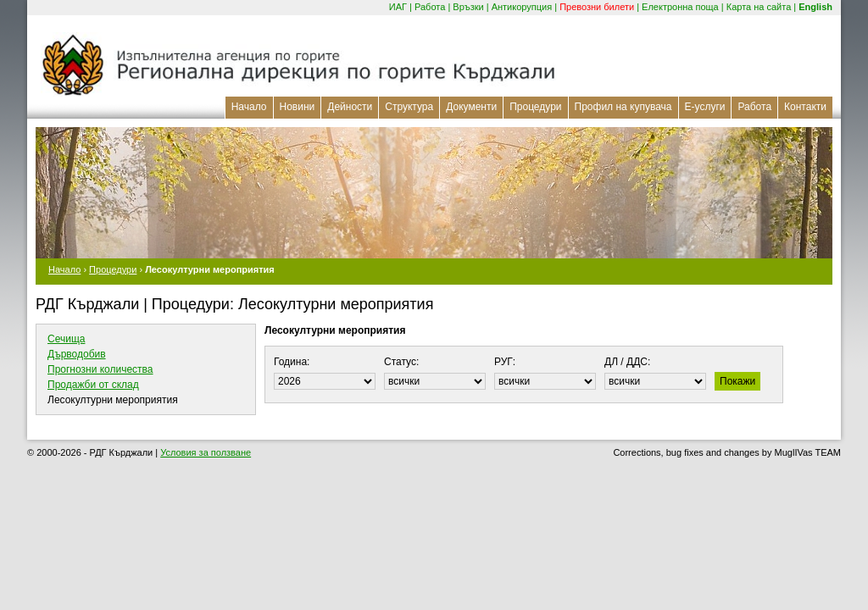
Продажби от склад (93, 385)
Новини (298, 107)
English (815, 7)
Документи (471, 107)
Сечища (66, 339)
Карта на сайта (759, 7)
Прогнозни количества (100, 369)
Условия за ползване (206, 452)
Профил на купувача (623, 107)
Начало (249, 107)
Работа (430, 7)
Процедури (535, 107)
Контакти (805, 107)
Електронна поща (680, 7)
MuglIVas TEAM (808, 452)
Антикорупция (522, 7)
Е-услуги (705, 107)
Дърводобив (77, 354)
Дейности (350, 107)
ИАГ (398, 7)
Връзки (468, 7)
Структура (409, 107)
